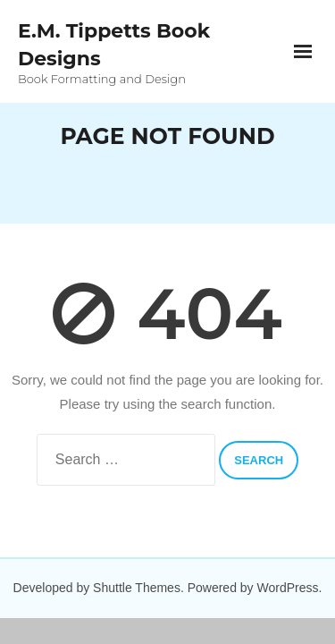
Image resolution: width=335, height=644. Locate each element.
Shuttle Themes (137, 588)
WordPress (288, 588)
